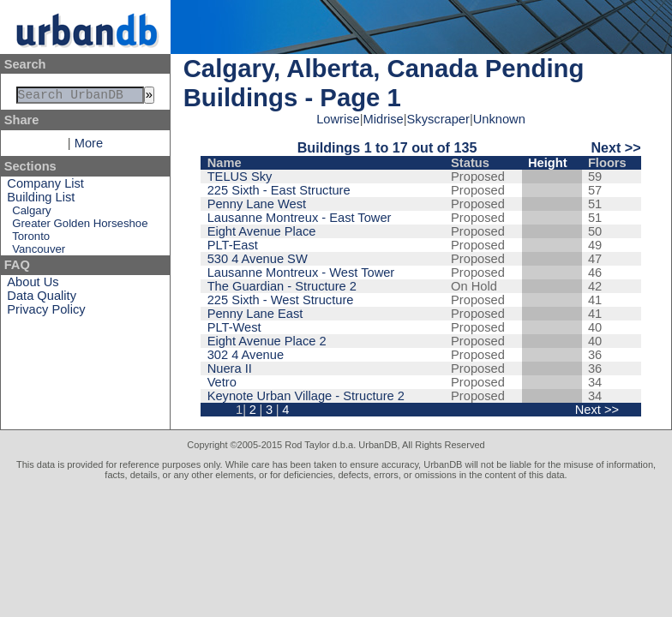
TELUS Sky (240, 177)
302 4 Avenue (246, 355)
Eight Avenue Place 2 (267, 341)
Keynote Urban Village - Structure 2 (306, 396)
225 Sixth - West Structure (281, 300)
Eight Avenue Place (262, 231)
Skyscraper (438, 119)
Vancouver (39, 252)
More (89, 147)
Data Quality (42, 299)
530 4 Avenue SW (258, 259)
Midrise (384, 119)
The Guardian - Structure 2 (282, 286)
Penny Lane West (257, 204)
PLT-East (233, 245)
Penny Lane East (255, 314)
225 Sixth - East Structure (279, 190)
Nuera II (230, 368)
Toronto (31, 240)
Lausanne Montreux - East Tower (300, 218)
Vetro (222, 382)
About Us (33, 285)
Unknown (499, 119)
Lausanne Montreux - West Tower (301, 273)
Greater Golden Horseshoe (80, 227)
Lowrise (338, 119)
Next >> (615, 147)
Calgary (31, 214)
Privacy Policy (46, 313)
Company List (45, 187)
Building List (41, 201)
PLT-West (234, 327)
